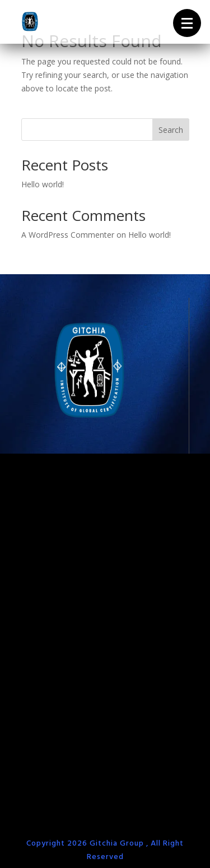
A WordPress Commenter (68, 235)
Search (171, 130)
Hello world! (43, 184)
